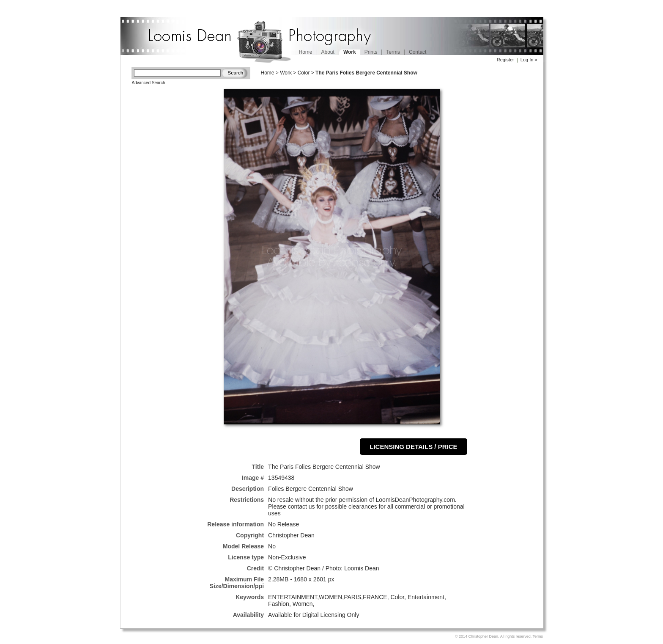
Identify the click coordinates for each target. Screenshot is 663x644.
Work (286, 73)
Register (505, 60)
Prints (371, 52)
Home (306, 52)
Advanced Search (149, 83)
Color (304, 73)
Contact (418, 52)
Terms (393, 52)
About (328, 52)
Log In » (529, 60)
